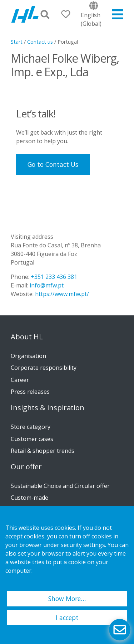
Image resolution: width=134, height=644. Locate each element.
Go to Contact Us (53, 164)
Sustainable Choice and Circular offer (60, 486)
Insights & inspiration (48, 408)
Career (20, 380)
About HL (27, 337)
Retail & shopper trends (43, 451)
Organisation (28, 356)
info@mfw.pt (47, 285)
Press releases (30, 392)
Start (17, 42)
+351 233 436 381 (54, 277)
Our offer (26, 467)
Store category (31, 427)
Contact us (40, 42)
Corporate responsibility (44, 368)
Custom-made (29, 498)
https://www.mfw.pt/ (62, 294)
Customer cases (32, 439)
